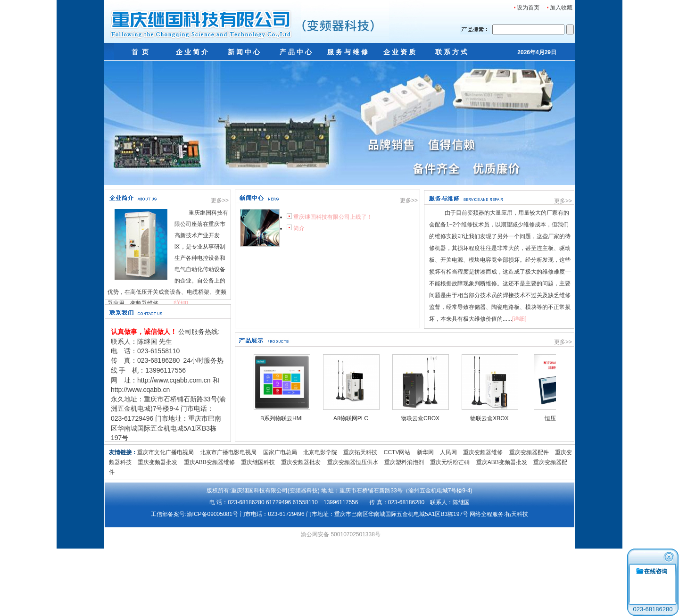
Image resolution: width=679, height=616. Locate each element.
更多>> (220, 200)
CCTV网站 (397, 452)
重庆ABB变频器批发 (502, 462)
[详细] (181, 303)
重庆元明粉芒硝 (450, 462)
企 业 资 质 (399, 52)
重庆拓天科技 (360, 452)
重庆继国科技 (258, 462)
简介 (299, 228)
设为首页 (526, 8)
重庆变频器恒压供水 (353, 462)
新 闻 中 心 (244, 52)
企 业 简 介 (192, 52)
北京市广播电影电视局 (228, 452)
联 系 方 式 (451, 52)
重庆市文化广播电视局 (166, 452)
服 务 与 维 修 (348, 52)
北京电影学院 (320, 452)
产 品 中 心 (296, 52)
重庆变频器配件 (529, 452)
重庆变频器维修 (483, 452)
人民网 (448, 452)
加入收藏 (559, 8)
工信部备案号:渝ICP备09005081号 (195, 514)
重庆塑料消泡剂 (404, 462)
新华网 (425, 452)
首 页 (140, 52)
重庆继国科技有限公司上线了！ (333, 217)
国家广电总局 (280, 452)
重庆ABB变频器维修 (209, 462)
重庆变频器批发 (157, 462)
